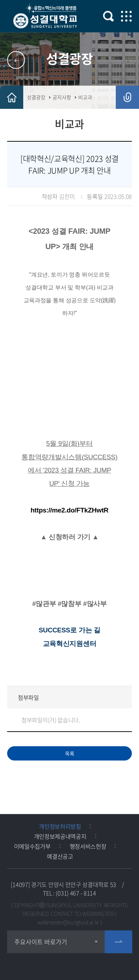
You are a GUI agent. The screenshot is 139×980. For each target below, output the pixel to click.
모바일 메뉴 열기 (126, 16)
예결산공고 (60, 856)
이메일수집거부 (32, 846)
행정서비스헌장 (88, 846)
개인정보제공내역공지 (60, 836)
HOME (12, 97)
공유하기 (127, 97)
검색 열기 (108, 16)
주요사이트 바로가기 (41, 942)
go (118, 942)
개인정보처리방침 (60, 826)
